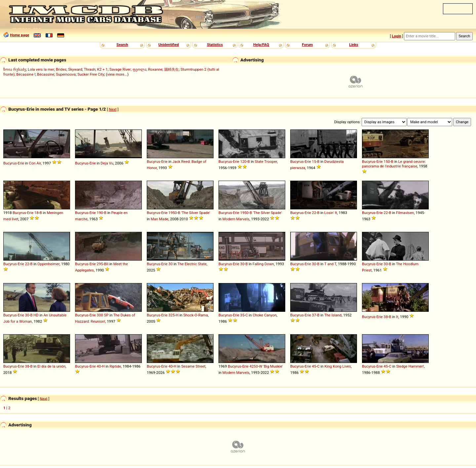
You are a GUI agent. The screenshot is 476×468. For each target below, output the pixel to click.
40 (99, 366)
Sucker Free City (91, 74)
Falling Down (263, 264)
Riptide (115, 366)
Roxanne (155, 69)
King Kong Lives (337, 366)
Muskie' (276, 366)
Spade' (205, 213)
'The (185, 213)
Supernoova (66, 74)
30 (171, 264)
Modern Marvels (236, 219)
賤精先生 (172, 69)
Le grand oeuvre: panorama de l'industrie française (394, 164)
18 (37, 213)
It (397, 317)
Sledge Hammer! (410, 366)
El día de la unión (51, 366)
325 (172, 315)
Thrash (90, 69)
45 (314, 366)
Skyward (75, 69)
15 (314, 162)
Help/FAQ (261, 45)
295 (100, 264)
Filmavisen (405, 213)
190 (100, 213)
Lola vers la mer (41, 69)
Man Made (160, 219)
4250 (254, 366)
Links (354, 45)
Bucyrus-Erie (14, 163)
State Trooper (266, 162)
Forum (308, 45)
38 (386, 317)
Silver (194, 213)
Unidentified (169, 45)
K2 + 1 (102, 69)
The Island (333, 315)
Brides (61, 69)
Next (113, 109)
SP (106, 315)
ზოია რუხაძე (15, 69)
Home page (20, 35)
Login (396, 36)
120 (243, 162)
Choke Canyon (264, 315)
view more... (117, 74)
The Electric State (192, 264)
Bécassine (46, 74)
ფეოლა (139, 69)
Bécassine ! (26, 74)
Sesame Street (193, 366)
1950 (173, 213)
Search (122, 45)
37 (314, 315)
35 (242, 315)
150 (387, 162)
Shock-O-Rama (196, 315)
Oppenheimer (48, 264)
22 (314, 213)
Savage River (120, 69)
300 (100, 315)
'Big (266, 366)
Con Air (35, 163)
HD (36, 315)
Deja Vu (107, 163)
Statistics (215, 45)
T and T (330, 264)
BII (106, 264)
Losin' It (331, 213)
